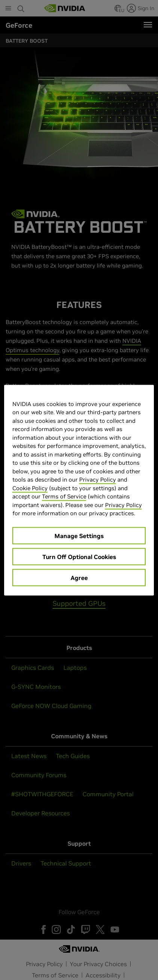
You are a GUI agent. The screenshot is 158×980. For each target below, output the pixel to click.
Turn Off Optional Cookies (79, 556)
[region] (79, 490)
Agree (79, 577)
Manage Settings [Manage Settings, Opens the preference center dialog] (79, 535)
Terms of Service (64, 496)
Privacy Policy (98, 480)
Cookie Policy (30, 488)
